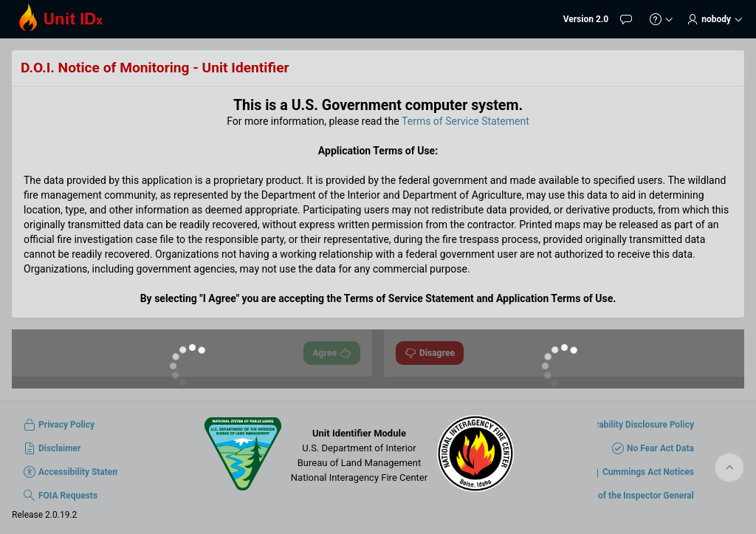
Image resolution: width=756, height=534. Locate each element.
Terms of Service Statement (465, 121)
